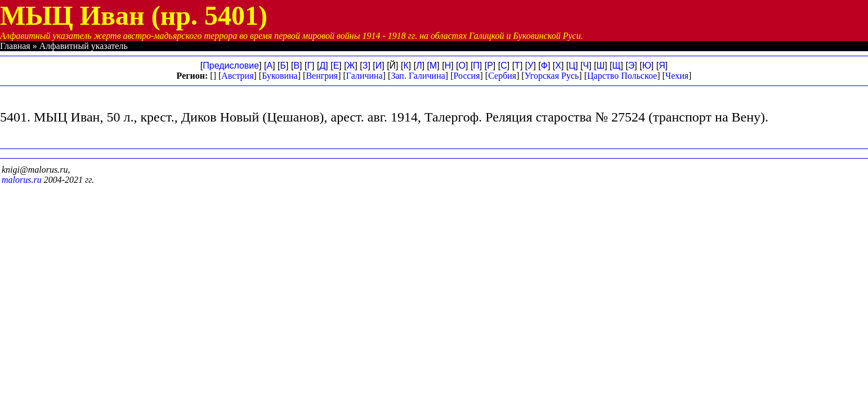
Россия (466, 76)
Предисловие (231, 66)
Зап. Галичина (418, 76)
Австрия (237, 76)
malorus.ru (22, 180)
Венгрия (322, 76)
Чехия (677, 76)
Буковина (280, 76)
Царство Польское (622, 76)
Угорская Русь (552, 76)
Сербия (502, 76)
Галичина (364, 76)
